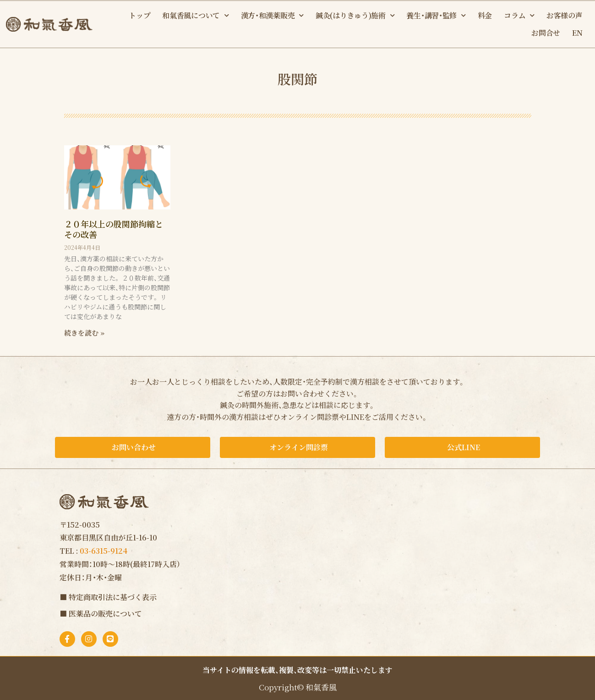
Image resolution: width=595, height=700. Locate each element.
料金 (485, 15)
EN (577, 33)
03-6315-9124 (104, 551)
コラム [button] (519, 15)
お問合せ (546, 33)
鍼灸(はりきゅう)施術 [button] (355, 15)
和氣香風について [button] (195, 15)
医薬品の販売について (105, 614)
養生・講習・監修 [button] (436, 15)
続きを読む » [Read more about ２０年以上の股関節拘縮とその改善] (84, 333)
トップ (139, 15)
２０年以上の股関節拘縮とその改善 (114, 229)
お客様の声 (565, 15)
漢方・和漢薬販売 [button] (272, 15)
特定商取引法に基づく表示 (113, 597)
